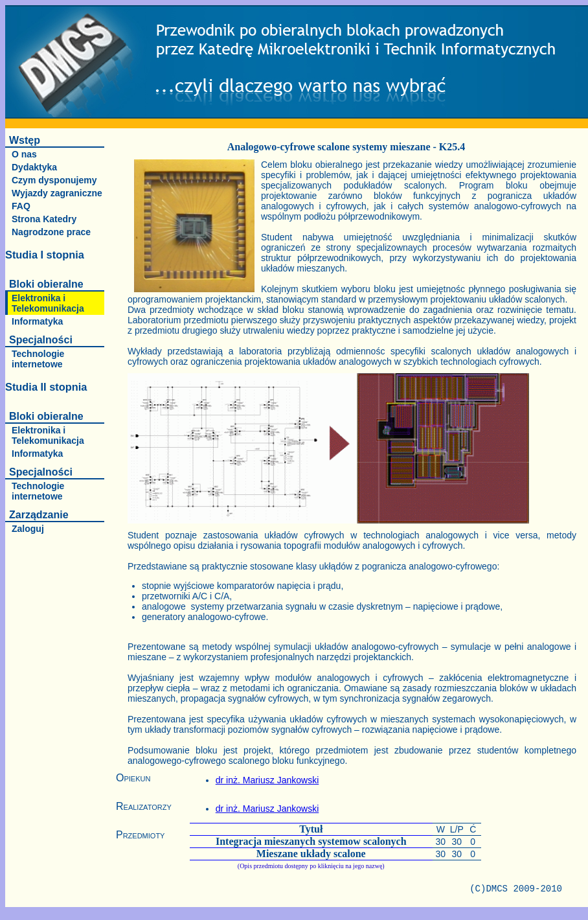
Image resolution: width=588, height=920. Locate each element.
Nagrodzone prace (51, 232)
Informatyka (37, 321)
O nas (24, 154)
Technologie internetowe (38, 359)
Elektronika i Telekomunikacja (48, 303)
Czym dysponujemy (54, 180)
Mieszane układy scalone (311, 854)
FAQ (21, 206)
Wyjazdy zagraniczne (57, 193)
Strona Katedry (44, 219)
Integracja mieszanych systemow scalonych (311, 841)
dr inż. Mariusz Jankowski (267, 780)
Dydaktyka (34, 167)
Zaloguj (28, 529)
